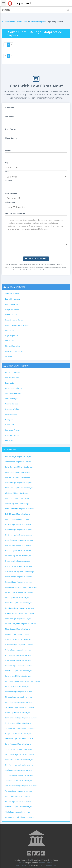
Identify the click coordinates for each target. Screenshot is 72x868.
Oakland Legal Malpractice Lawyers (18, 639)
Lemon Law (9, 341)
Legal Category (11, 193)
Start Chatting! (36, 259)
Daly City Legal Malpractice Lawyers (18, 514)
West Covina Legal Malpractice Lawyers (20, 817)
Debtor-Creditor (11, 315)
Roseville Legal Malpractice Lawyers (18, 702)
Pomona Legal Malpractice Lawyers (18, 676)
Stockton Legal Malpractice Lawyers (18, 770)
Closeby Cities (11, 450)
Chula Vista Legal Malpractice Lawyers (19, 488)
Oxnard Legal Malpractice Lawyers (18, 660)
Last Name (9, 117)
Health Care (10, 425)
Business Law (10, 383)
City (7, 163)
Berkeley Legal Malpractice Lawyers (18, 472)
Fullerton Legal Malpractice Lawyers (18, 566)
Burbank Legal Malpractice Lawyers (18, 477)
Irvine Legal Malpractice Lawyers (17, 598)
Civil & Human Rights (13, 393)
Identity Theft (10, 330)
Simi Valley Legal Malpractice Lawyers (19, 765)
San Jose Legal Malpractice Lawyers (18, 734)
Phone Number (11, 138)
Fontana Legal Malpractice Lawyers (18, 551)
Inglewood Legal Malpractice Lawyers (19, 592)
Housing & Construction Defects (17, 325)
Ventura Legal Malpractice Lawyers (18, 801)
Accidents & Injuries (13, 372)
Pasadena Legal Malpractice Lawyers (19, 671)
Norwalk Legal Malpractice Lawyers (18, 634)
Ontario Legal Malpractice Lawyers (18, 650)
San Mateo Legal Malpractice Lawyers (19, 739)
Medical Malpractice (13, 346)
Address (8, 150)
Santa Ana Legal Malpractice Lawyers (19, 744)
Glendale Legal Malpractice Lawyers (18, 577)
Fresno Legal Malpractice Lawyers (18, 561)
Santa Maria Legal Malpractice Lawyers (20, 754)
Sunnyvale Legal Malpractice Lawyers (19, 775)
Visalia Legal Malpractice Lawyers (17, 812)
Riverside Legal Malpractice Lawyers (18, 697)
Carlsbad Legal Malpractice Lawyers (18, 483)
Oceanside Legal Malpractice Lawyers (19, 645)
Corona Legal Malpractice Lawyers (18, 503)
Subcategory (10, 202)
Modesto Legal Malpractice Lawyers (18, 618)
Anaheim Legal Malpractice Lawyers (18, 456)
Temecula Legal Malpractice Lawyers (19, 781)
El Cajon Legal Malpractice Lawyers (18, 524)
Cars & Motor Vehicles (13, 388)
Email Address (11, 129)
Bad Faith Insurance (13, 299)
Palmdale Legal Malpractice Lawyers (19, 666)
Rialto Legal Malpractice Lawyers (17, 686)
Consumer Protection (13, 304)
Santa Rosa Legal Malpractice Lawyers (19, 760)
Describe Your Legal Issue (15, 213)
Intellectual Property (13, 430)
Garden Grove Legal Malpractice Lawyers (20, 571)
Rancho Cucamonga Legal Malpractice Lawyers (23, 681)
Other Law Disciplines (18, 366)
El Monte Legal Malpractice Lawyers (18, 530)
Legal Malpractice (12, 336)
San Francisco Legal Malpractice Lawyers (20, 728)
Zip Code (9, 181)
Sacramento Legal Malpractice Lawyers (20, 707)
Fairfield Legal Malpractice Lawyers (18, 545)
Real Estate (9, 440)
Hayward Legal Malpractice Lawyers (18, 582)
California (10, 22)
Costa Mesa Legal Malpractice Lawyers (19, 509)
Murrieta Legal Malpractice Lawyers (18, 629)
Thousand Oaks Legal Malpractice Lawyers (21, 786)
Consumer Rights (37, 22)
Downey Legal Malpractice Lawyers (18, 519)
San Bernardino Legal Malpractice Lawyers (21, 718)
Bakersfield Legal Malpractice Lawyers (19, 467)
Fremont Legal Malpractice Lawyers (18, 556)
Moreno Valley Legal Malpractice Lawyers (20, 624)
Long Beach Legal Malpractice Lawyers (19, 608)
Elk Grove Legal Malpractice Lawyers (19, 535)
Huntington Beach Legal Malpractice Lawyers (22, 587)
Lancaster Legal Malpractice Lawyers (19, 603)
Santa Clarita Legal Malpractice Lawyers (20, 749)
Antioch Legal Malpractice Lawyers (18, 462)
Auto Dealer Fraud (12, 294)
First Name (9, 108)
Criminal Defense (12, 404)
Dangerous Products (13, 309)
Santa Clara (22, 22)
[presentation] (36, 251)
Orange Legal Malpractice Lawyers (18, 655)
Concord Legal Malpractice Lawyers (18, 498)
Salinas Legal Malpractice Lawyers (18, 713)
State (7, 172)
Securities (9, 356)
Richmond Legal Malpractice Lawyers (19, 692)
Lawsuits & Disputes (13, 435)
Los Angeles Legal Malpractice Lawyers (20, 613)
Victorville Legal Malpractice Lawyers (19, 807)
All (3, 22)
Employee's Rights (12, 409)
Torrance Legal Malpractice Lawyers (18, 791)
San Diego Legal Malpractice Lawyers (19, 723)
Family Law (9, 420)
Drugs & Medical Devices (14, 320)
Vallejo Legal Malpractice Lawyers (18, 796)
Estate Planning (11, 414)
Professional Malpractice (14, 351)
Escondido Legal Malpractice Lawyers (19, 540)
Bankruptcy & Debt (12, 378)
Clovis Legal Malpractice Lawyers (17, 493)
